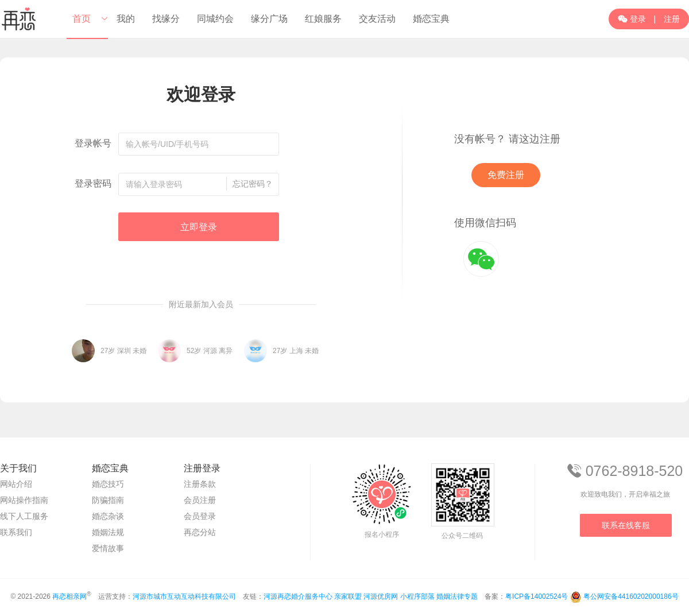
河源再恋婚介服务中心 (298, 596)
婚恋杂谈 (108, 516)
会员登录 (200, 516)
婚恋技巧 (108, 484)
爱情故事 (108, 548)
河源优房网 (381, 596)
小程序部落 (417, 596)
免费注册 (506, 175)
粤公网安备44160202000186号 (631, 596)
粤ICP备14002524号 (537, 596)
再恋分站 (200, 532)
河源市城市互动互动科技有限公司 (184, 596)
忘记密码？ (253, 184)
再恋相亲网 (69, 596)
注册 (672, 19)
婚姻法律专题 (457, 596)
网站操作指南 (24, 500)
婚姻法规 (108, 532)
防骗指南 (108, 500)
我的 (126, 19)
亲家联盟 (348, 596)
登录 (632, 19)
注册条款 (200, 484)
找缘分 (166, 19)
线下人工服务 (24, 516)
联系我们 (16, 532)
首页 (82, 19)
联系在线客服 (626, 525)
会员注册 (200, 500)
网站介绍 (16, 484)
